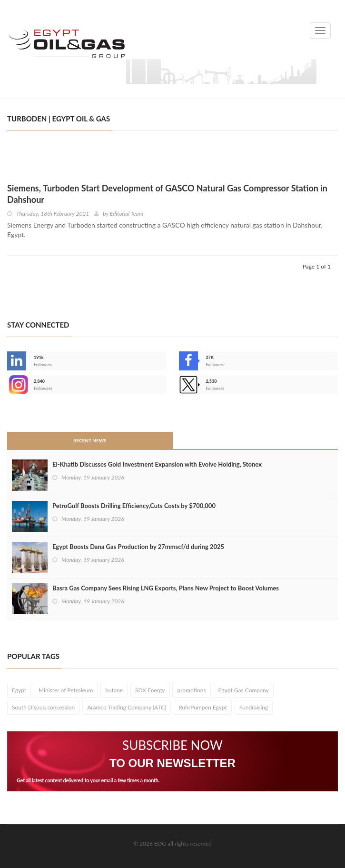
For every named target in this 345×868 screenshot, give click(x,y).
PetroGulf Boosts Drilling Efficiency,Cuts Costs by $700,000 (134, 506)
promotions (191, 690)
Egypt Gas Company (244, 690)
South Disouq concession (43, 707)
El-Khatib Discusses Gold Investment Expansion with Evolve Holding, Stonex (157, 464)
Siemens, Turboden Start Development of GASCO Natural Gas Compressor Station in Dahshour (167, 194)
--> (17, 385)
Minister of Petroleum (66, 690)
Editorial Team (127, 214)
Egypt (19, 690)
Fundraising (254, 707)
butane (114, 690)
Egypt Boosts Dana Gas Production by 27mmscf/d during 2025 (138, 547)
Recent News (90, 440)
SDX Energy (150, 690)
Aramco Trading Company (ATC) (127, 707)
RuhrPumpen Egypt (203, 707)
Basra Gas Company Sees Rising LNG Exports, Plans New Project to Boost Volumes (166, 588)
